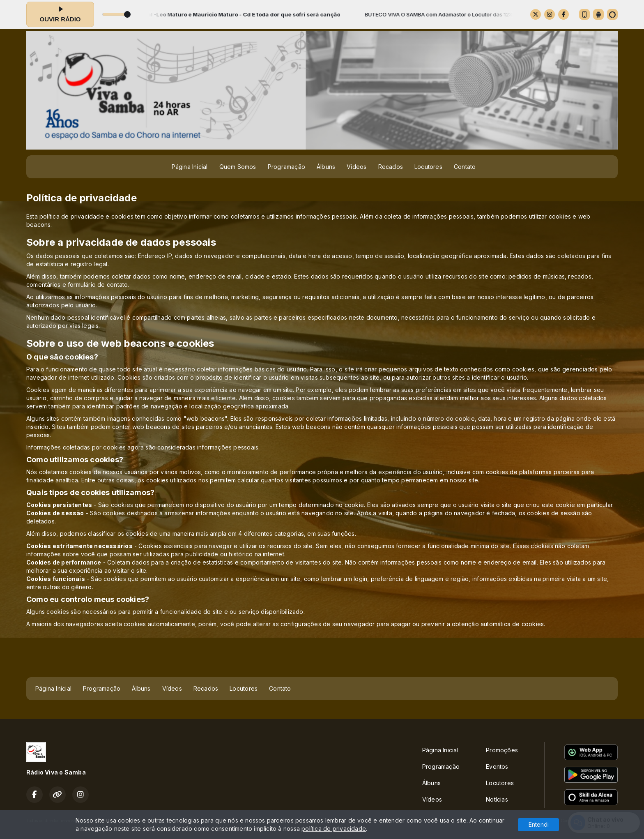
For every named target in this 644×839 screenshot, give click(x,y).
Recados (391, 167)
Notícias (497, 799)
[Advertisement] (322, 657)
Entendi (539, 824)
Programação (286, 167)
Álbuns (326, 167)
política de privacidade (334, 829)
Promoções (502, 750)
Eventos (497, 766)
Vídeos (356, 167)
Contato (465, 167)
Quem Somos (238, 167)
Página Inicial (190, 167)
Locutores (428, 167)
